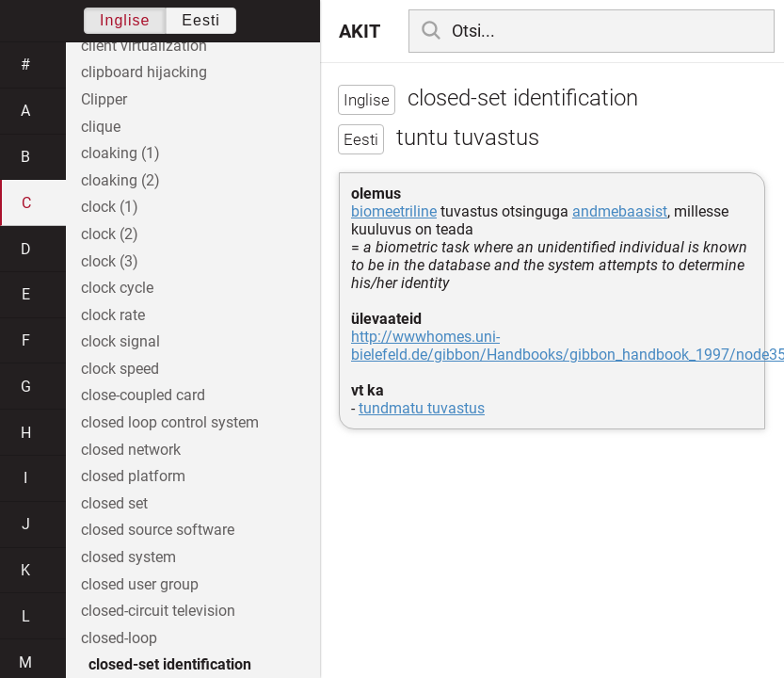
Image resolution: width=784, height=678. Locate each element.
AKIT (360, 31)
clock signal (120, 341)
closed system (128, 557)
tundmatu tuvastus (422, 408)
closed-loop (119, 638)
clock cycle (117, 288)
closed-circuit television (158, 611)
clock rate (113, 315)
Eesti (201, 20)
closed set (114, 503)
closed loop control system (170, 422)
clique (101, 127)
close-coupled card (143, 395)
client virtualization (144, 46)
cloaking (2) (120, 180)
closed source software (158, 530)
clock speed (120, 369)
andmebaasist (620, 211)
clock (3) (110, 261)
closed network (131, 450)
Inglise (125, 20)
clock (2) (110, 234)
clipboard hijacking (144, 72)
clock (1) (110, 207)
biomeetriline (394, 211)
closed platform (133, 476)
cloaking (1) (120, 153)
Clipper (104, 99)
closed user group (140, 584)
